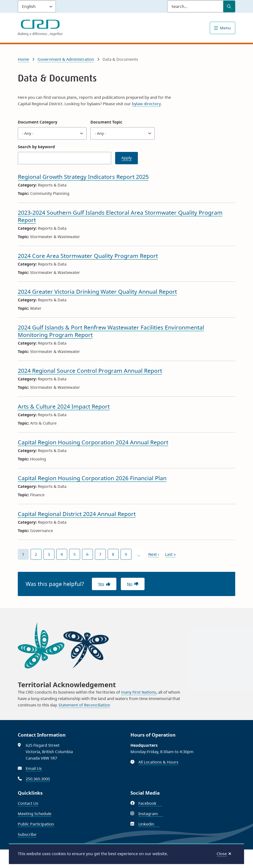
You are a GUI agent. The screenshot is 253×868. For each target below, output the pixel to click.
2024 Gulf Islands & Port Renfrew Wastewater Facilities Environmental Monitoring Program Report (111, 331)
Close (222, 854)
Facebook (150, 803)
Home (23, 59)
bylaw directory (146, 104)
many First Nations (139, 692)
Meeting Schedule (35, 814)
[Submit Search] (229, 6)
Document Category (38, 122)
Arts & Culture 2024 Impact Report (64, 406)
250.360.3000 (38, 779)
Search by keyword (36, 147)
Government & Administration (66, 59)
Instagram (151, 814)
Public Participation (36, 824)
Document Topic (106, 122)
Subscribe (27, 834)
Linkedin (149, 824)
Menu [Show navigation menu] (225, 28)
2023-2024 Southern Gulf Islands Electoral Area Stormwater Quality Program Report (120, 216)
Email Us (34, 768)
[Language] (37, 6)
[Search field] (195, 6)
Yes (101, 584)
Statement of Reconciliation (84, 705)
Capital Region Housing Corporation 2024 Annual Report (93, 442)
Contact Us (28, 803)
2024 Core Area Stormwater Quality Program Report (88, 256)
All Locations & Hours (158, 762)
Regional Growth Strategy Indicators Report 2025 (83, 177)
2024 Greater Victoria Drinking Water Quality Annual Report (97, 291)
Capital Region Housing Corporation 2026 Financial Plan (92, 478)
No (130, 584)
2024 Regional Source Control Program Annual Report (90, 371)
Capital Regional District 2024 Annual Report (77, 514)
